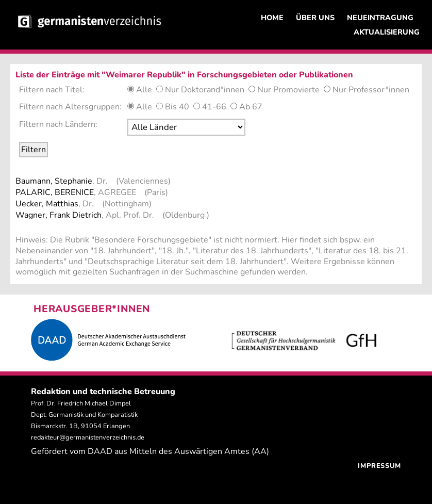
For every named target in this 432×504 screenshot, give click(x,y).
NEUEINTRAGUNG (380, 18)
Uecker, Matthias (47, 204)
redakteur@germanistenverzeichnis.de (88, 437)
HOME (272, 18)
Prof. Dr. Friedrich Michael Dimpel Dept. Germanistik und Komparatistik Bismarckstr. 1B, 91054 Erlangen (84, 415)
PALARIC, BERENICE (55, 192)
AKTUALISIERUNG (387, 32)
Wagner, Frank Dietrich (59, 215)
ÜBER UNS (315, 18)
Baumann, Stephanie (54, 181)
